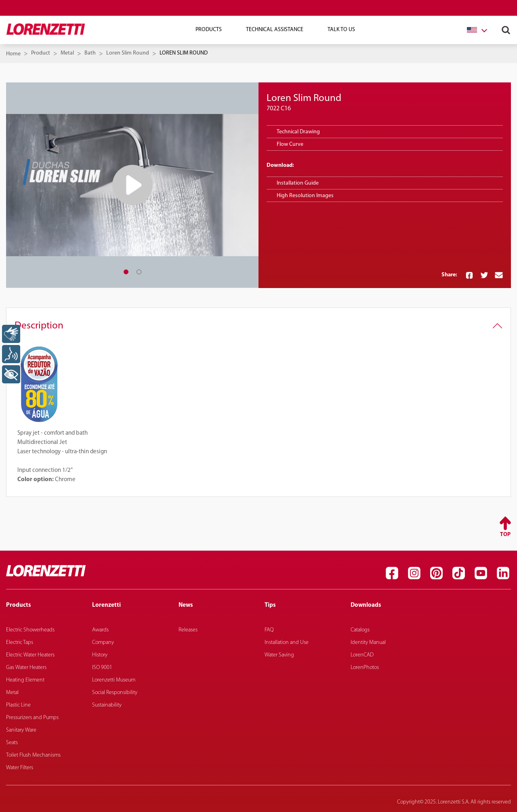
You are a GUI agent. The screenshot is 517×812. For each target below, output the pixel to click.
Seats (12, 743)
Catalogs (360, 630)
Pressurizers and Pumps (32, 718)
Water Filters (20, 768)
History (100, 655)
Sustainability (107, 705)
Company (103, 643)
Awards (100, 630)
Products (209, 30)
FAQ (269, 630)
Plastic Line (18, 705)
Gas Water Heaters (26, 668)
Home (13, 54)
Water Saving (279, 655)
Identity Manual (368, 643)
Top (505, 535)
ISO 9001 (102, 668)
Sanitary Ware (21, 730)
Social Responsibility (115, 693)
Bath (90, 53)
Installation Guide (298, 183)
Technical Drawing (298, 132)
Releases (188, 630)
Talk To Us (341, 30)
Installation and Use (287, 643)
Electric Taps (20, 643)
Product (41, 53)
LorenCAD (362, 655)
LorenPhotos (365, 668)
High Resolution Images (305, 196)
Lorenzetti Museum (114, 680)
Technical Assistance (275, 30)
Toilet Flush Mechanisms (33, 755)
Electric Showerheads (30, 630)
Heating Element (25, 680)
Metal (67, 53)
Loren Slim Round (128, 53)
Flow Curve (290, 144)
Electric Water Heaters (30, 655)
